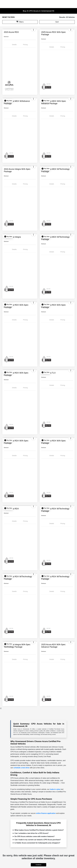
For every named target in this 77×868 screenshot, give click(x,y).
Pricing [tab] (25, 45)
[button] (8, 101)
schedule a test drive (21, 768)
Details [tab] (14, 45)
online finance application (46, 813)
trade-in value (55, 789)
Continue (38, 865)
